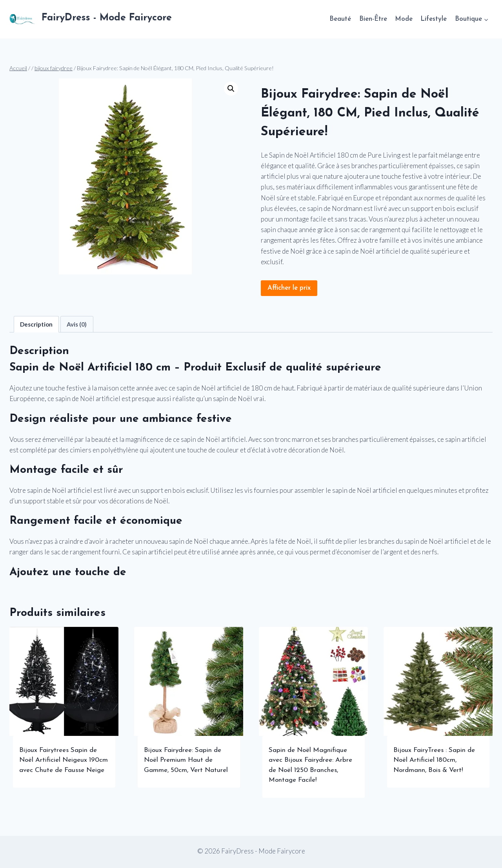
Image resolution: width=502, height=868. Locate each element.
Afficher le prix (289, 288)
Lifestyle (434, 19)
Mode (404, 19)
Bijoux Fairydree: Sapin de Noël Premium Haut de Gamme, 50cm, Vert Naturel (186, 760)
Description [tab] (36, 324)
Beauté (340, 19)
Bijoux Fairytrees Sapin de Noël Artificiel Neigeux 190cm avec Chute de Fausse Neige (64, 760)
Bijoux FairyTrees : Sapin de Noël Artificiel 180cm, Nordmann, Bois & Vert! (434, 760)
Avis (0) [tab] (77, 324)
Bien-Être (373, 19)
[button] (231, 89)
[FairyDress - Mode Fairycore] (91, 19)
